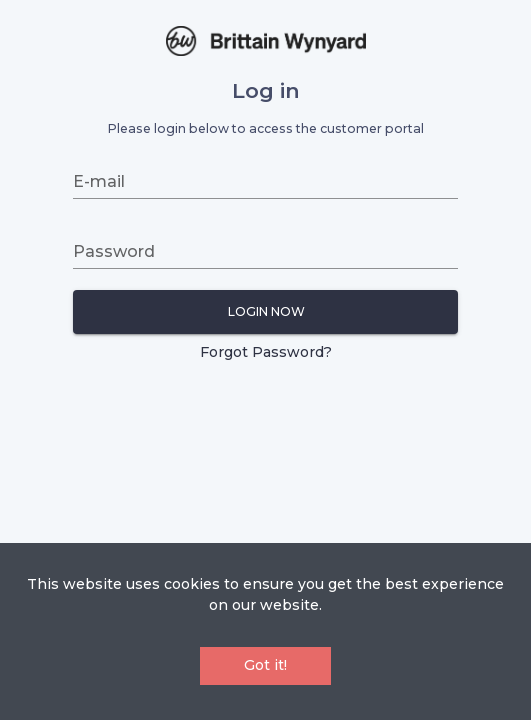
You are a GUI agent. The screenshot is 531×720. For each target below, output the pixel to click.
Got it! (265, 665)
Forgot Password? (266, 352)
